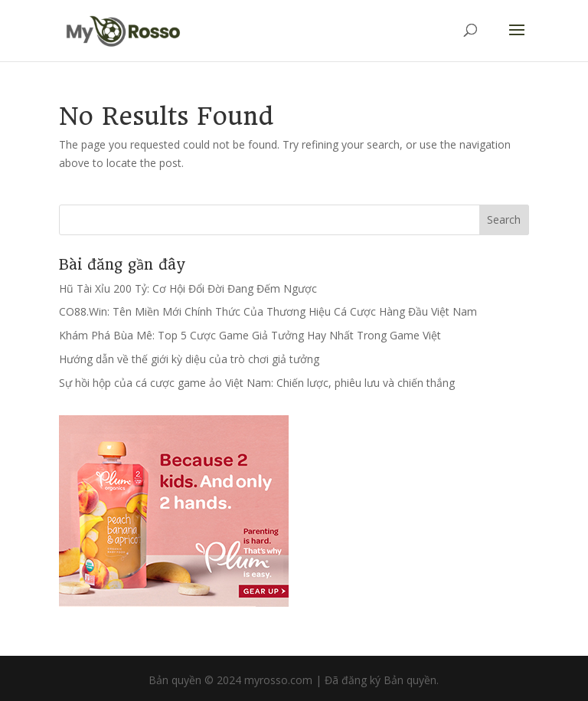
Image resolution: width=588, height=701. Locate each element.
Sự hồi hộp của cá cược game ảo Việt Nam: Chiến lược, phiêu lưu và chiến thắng (257, 383)
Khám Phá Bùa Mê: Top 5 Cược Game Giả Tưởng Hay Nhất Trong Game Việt (250, 335)
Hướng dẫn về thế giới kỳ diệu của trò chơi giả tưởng (189, 359)
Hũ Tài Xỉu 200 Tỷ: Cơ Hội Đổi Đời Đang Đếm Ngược (188, 288)
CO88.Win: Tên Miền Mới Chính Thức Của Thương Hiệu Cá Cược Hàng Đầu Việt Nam (268, 311)
